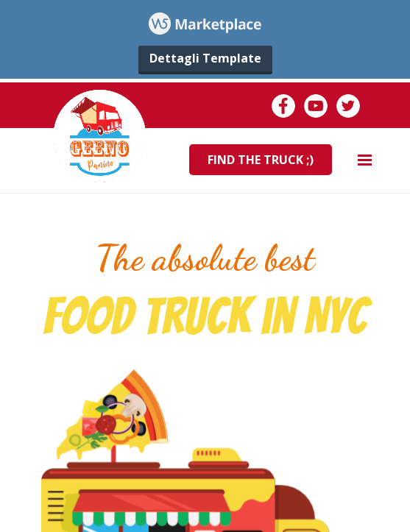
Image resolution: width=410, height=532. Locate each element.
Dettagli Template (205, 58)
